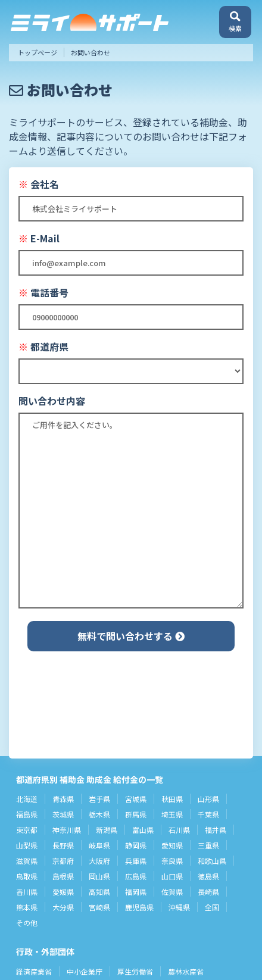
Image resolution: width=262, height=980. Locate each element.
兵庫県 (136, 861)
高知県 (99, 892)
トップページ (38, 52)
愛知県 (172, 845)
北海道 (27, 799)
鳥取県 (27, 876)
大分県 (63, 907)
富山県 (143, 830)
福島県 (27, 814)
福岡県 (136, 892)
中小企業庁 (85, 971)
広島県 (136, 876)
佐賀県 (172, 892)
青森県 (63, 799)
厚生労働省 (135, 971)
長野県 (63, 845)
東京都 (27, 830)
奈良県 (172, 861)
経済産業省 (34, 971)
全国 (212, 907)
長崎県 (208, 892)
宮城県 (136, 799)
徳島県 (208, 876)
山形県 (208, 799)
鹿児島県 (139, 907)
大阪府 (99, 861)
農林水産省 (186, 971)
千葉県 (208, 814)
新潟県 (107, 830)
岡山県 (99, 876)
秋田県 (172, 799)
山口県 (172, 876)
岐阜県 (99, 845)
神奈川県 (67, 830)
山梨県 (27, 845)
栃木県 (99, 814)
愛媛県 (63, 892)
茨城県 (63, 814)
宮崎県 (99, 907)
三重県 (208, 845)
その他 (27, 923)
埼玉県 (172, 814)
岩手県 (99, 799)
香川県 (27, 892)
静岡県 (136, 845)
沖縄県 (179, 907)
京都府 (63, 861)
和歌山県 (212, 861)
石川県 (179, 830)
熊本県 (27, 907)
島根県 (63, 876)
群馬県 (136, 814)
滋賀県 (27, 861)
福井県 (216, 830)
